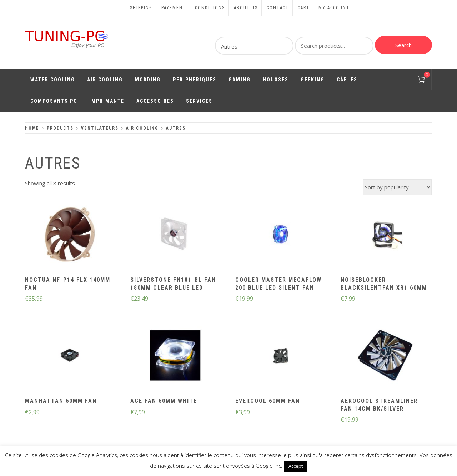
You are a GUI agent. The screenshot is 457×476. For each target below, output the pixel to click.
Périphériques (195, 80)
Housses (276, 80)
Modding (148, 80)
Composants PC (54, 101)
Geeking (313, 80)
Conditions (210, 8)
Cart (304, 8)
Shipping (141, 8)
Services (199, 101)
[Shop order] (397, 187)
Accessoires (155, 101)
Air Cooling (105, 80)
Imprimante (107, 101)
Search (403, 45)
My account (334, 8)
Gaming (240, 80)
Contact (278, 8)
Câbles (347, 80)
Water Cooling (53, 80)
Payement (174, 8)
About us (246, 8)
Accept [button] (296, 466)
